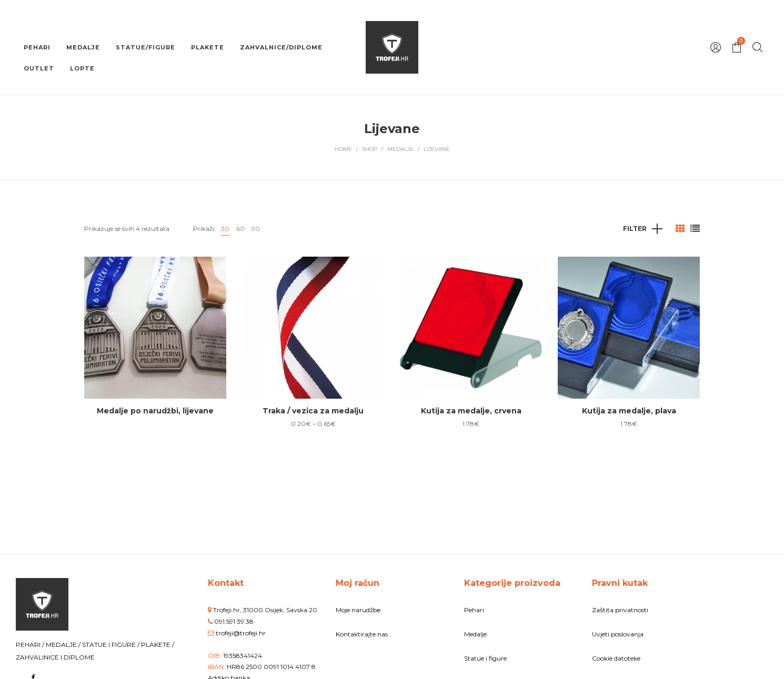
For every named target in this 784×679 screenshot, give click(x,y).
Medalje (400, 149)
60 (240, 229)
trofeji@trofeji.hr (241, 633)
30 (225, 229)
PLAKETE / (158, 645)
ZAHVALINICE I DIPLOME (55, 657)
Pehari (474, 610)
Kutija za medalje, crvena (471, 411)
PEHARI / (31, 645)
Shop (370, 149)
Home (343, 149)
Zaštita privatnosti (620, 610)
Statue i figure (485, 658)
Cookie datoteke (616, 658)
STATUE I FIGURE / (112, 645)
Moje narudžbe (358, 610)
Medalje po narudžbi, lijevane (155, 411)
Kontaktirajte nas (362, 634)
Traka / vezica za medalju (313, 411)
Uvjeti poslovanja (618, 634)
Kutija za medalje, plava (629, 411)
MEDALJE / (64, 645)
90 (256, 229)
